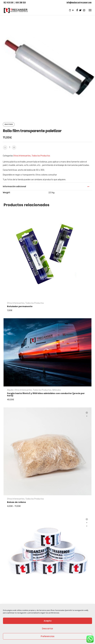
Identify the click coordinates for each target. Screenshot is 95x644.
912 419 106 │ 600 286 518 (15, 3)
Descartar (48, 629)
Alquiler (10, 390)
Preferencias (48, 636)
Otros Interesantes (22, 156)
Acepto (48, 621)
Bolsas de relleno (16, 502)
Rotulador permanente (20, 306)
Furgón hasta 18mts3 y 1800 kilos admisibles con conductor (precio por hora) (46, 394)
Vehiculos (56, 390)
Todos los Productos (41, 156)
